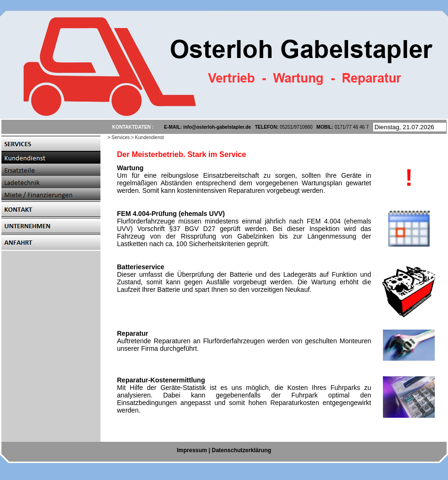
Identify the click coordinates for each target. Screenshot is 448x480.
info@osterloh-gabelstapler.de (217, 127)
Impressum (192, 450)
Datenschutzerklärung (241, 450)
